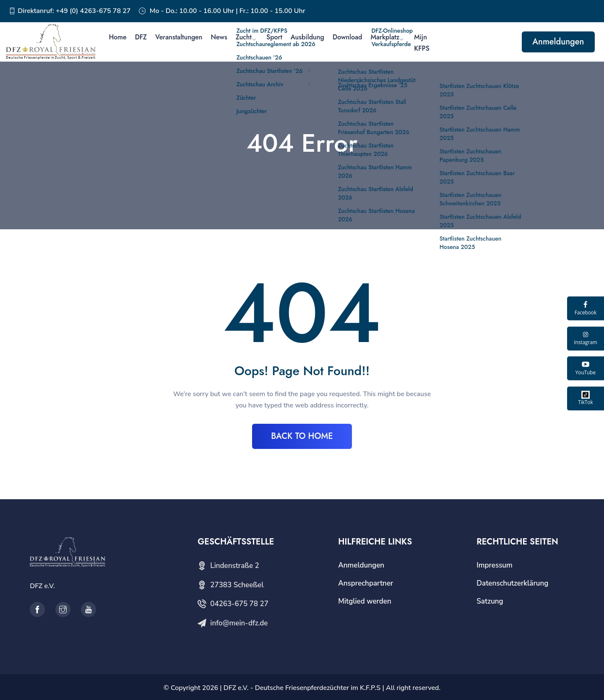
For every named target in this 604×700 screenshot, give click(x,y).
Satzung (490, 601)
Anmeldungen (558, 42)
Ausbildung (307, 37)
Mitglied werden (365, 601)
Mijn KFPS (422, 43)
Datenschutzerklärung (512, 583)
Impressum (495, 565)
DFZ (141, 37)
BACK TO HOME (302, 436)
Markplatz (385, 37)
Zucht (244, 37)
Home (117, 37)
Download (348, 37)
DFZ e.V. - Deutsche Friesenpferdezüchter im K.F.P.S (302, 688)
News (219, 37)
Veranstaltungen (179, 37)
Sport (274, 37)
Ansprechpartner (366, 583)
